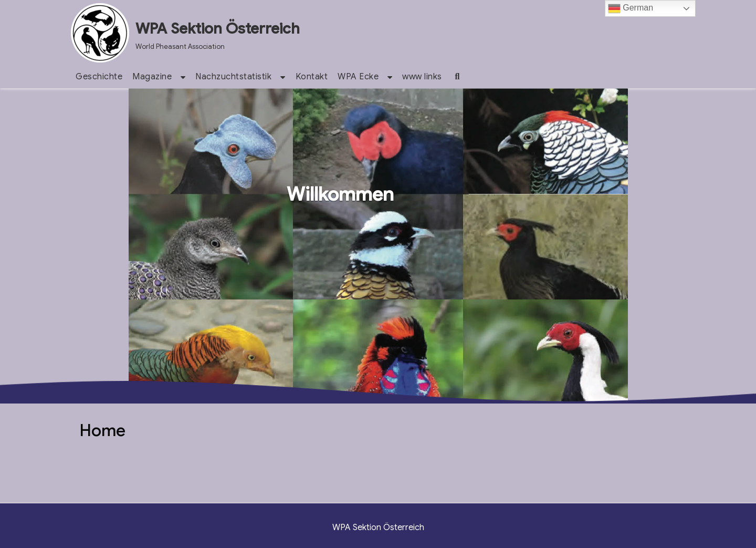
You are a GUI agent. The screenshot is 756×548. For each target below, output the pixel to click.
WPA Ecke (358, 77)
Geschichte (99, 77)
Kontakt (312, 77)
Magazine (152, 77)
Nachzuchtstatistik (233, 77)
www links (422, 77)
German (631, 8)
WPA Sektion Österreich (218, 29)
